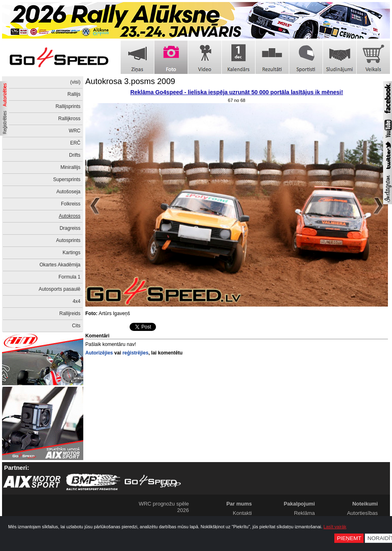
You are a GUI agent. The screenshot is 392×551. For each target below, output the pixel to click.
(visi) (75, 82)
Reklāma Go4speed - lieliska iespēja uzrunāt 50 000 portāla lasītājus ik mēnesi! (237, 92)
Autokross (70, 216)
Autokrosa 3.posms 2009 (130, 81)
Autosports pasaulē (60, 289)
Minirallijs (70, 167)
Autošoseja (68, 192)
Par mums (239, 504)
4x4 (77, 301)
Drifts (75, 155)
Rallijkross (69, 119)
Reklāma (304, 513)
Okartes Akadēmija (60, 265)
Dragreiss (70, 228)
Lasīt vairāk (335, 527)
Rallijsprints (68, 106)
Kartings (71, 253)
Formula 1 (69, 277)
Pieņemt (349, 538)
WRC (75, 131)
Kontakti (242, 513)
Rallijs (74, 94)
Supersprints (67, 179)
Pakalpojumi (299, 504)
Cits (76, 326)
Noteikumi (365, 504)
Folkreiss (71, 204)
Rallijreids (70, 313)
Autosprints (68, 240)
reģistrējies (135, 353)
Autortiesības (362, 513)
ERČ (75, 143)
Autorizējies (99, 353)
